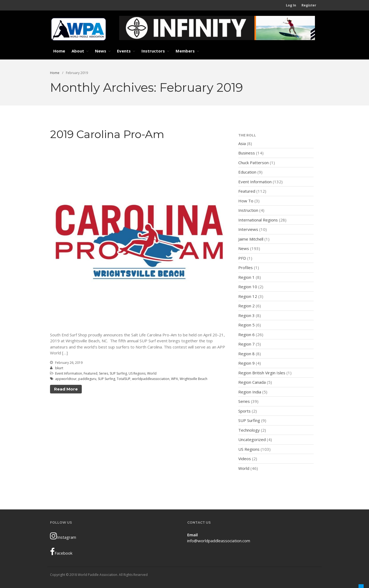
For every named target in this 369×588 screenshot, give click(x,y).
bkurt (59, 368)
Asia (242, 143)
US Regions (137, 373)
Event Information (69, 373)
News (101, 51)
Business (247, 153)
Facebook (61, 552)
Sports (244, 411)
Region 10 (248, 287)
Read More (66, 389)
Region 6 (246, 335)
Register (309, 5)
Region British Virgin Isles (262, 373)
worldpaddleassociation (151, 379)
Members (185, 51)
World (152, 373)
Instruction (248, 210)
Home (59, 51)
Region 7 (246, 344)
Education (247, 172)
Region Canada (252, 382)
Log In (291, 5)
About (78, 51)
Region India (250, 392)
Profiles (246, 267)
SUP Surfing (118, 373)
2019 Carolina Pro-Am (107, 134)
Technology (249, 430)
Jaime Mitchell (251, 239)
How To (246, 201)
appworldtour (66, 379)
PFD (242, 258)
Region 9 (246, 363)
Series (104, 373)
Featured (91, 373)
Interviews (248, 229)
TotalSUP (124, 379)
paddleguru (87, 379)
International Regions (258, 220)
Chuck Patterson (253, 163)
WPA (175, 379)
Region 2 (246, 306)
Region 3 (246, 315)
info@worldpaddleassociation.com (219, 541)
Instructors (153, 51)
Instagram (63, 536)
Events (124, 51)
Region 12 (248, 296)
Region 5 (246, 325)
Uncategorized (252, 439)
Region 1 (246, 277)
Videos (245, 459)
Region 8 (246, 354)
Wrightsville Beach (194, 379)
